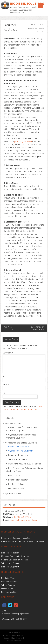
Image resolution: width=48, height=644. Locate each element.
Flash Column (14, 475)
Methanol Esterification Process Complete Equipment (22, 429)
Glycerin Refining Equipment (21, 451)
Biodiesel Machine (9, 592)
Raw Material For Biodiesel (37, 328)
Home (41, 24)
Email (6, 385)
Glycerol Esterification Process (15, 560)
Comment (8, 353)
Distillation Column (16, 484)
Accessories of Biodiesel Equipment (21, 443)
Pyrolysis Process (13, 493)
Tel (4, 393)
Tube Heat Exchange (17, 459)
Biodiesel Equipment (14, 424)
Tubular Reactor (8, 585)
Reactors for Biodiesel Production (16, 538)
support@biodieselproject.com (23, 520)
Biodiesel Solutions (27, 3)
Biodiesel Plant (9, 638)
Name (6, 376)
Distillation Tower (9, 578)
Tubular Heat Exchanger (11, 563)
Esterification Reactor (18, 480)
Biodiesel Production (10, 553)
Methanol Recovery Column (21, 446)
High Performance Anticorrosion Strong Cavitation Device (25, 470)
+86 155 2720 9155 (22, 517)
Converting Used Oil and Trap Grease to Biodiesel (22, 541)
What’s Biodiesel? (9, 328)
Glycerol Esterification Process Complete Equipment (21, 436)
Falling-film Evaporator (18, 455)
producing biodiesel (23, 141)
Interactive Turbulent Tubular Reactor (25, 464)
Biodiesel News (33, 28)
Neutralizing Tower (16, 488)
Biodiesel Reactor (9, 582)
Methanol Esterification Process (15, 556)
